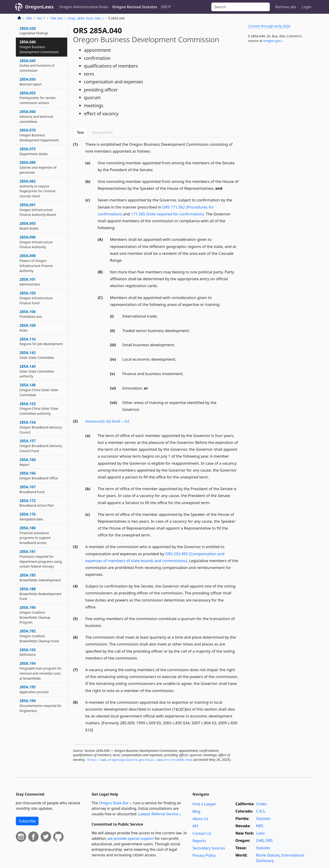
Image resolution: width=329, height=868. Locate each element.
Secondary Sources (209, 848)
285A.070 (39, 135)
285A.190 (35, 615)
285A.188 (40, 594)
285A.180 (35, 535)
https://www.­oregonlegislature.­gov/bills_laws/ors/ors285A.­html (140, 760)
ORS (29, 18)
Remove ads (286, 7)
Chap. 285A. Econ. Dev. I (86, 18)
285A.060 (36, 116)
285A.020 (34, 31)
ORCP (166, 7)
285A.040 (39, 47)
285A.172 (37, 503)
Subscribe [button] (27, 821)
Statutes (263, 819)
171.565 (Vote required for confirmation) (167, 214)
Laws (260, 833)
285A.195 (34, 689)
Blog (196, 811)
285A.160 (28, 462)
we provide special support (131, 838)
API (195, 826)
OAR (260, 841)
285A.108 (28, 328)
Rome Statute (268, 855)
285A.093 (29, 226)
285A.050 (31, 82)
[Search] (241, 7)
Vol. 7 (41, 18)
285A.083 (38, 188)
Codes (261, 804)
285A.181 (41, 559)
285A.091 (38, 210)
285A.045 (37, 66)
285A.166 (39, 475)
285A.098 (36, 263)
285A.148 (39, 390)
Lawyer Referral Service (158, 814)
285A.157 (41, 446)
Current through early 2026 (269, 26)
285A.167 (32, 489)
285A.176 (31, 516)
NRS (260, 826)
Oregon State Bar (114, 803)
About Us (200, 819)
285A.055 (38, 98)
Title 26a (56, 18)
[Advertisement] (279, 122)
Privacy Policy (204, 855)
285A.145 (37, 371)
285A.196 (41, 706)
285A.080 (38, 167)
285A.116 (41, 341)
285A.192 (39, 636)
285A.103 (36, 298)
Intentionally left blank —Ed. (108, 421)
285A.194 (41, 671)
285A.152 (39, 409)
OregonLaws (39, 7)
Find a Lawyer (204, 804)
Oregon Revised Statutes (135, 7)
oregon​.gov (272, 41)
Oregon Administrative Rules (84, 7)
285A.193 (28, 652)
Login (307, 7)
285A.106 (31, 314)
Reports (199, 841)
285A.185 (40, 577)
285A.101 (30, 282)
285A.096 (36, 242)
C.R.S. (261, 811)
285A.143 (37, 355)
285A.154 (41, 427)
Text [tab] (80, 132)
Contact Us (202, 833)
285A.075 (34, 151)
